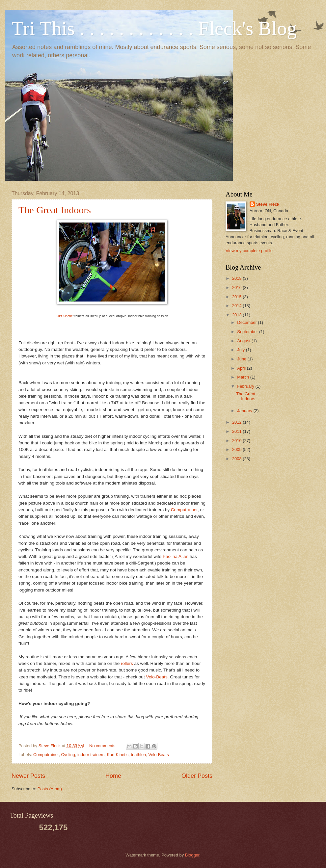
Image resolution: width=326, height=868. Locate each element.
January (245, 411)
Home (113, 776)
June (242, 359)
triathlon (138, 755)
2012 (237, 422)
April (242, 368)
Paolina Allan (176, 556)
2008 (237, 459)
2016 (237, 288)
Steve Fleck (268, 204)
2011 (237, 431)
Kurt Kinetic (64, 316)
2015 (237, 297)
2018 (237, 278)
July (241, 350)
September (248, 332)
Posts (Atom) (50, 789)
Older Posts (197, 776)
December (247, 322)
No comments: (104, 746)
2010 (237, 441)
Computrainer (184, 510)
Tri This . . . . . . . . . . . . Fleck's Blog (154, 28)
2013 (237, 315)
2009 (237, 449)
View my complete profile (249, 251)
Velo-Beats (157, 677)
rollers (127, 663)
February (246, 386)
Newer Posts (28, 776)
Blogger (192, 855)
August (244, 341)
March (244, 377)
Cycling (68, 755)
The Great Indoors (55, 210)
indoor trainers (91, 755)
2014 (237, 306)
